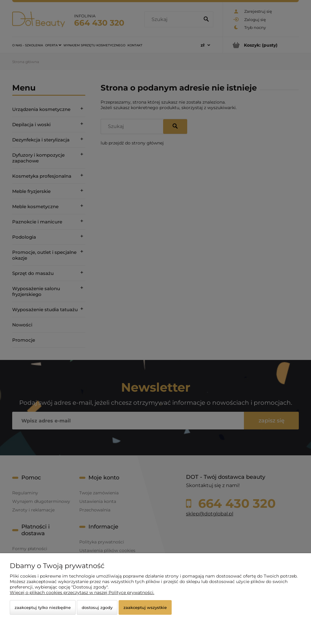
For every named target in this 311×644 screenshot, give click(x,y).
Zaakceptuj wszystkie (145, 607)
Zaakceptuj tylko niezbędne (43, 607)
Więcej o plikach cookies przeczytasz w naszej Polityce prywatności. (82, 592)
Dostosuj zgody (97, 607)
